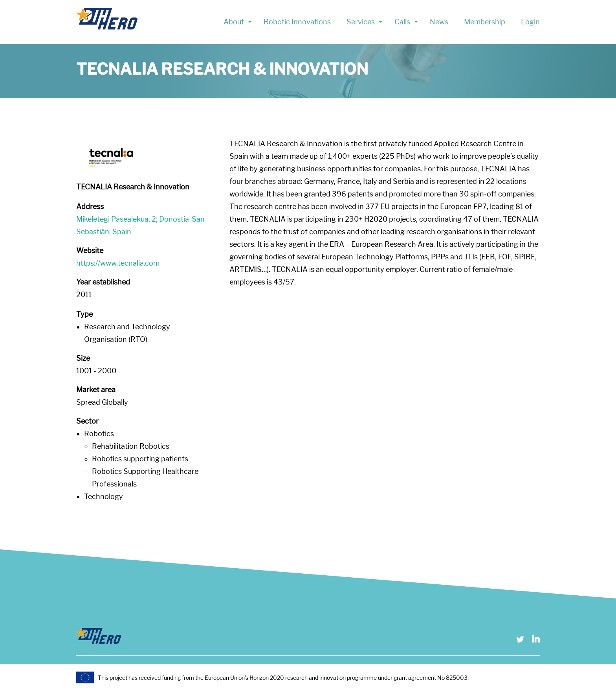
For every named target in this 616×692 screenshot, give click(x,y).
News (439, 22)
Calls (402, 22)
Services (361, 22)
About (234, 22)
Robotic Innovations (297, 22)
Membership (485, 22)
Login (530, 22)
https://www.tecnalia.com (118, 263)
